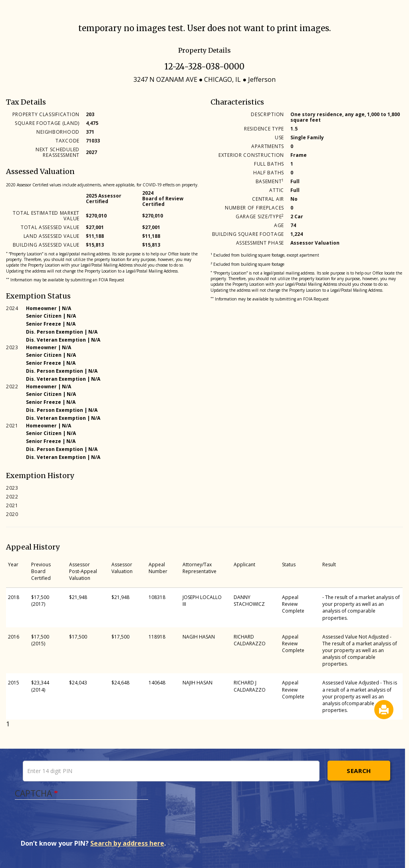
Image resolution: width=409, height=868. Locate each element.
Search (359, 771)
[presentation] (81, 823)
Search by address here (127, 843)
